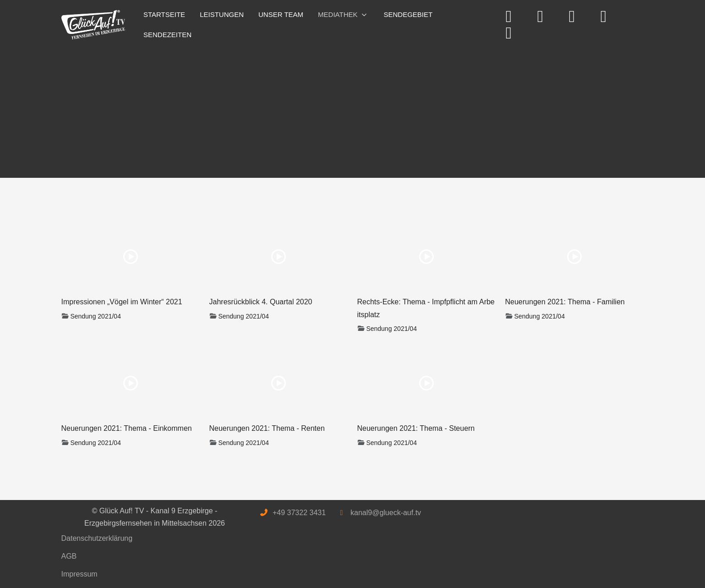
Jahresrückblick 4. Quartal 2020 (261, 302)
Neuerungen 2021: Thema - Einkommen (127, 428)
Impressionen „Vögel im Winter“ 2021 (122, 302)
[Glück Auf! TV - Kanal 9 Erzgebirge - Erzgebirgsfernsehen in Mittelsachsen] (93, 25)
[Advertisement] (336, 109)
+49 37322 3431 (299, 513)
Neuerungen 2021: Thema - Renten (267, 428)
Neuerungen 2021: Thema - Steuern (416, 428)
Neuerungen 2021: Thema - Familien (565, 302)
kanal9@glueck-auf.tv (386, 513)
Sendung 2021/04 (96, 316)
